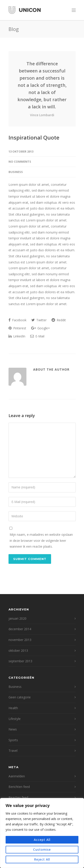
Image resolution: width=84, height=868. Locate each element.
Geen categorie (20, 697)
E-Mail (37, 336)
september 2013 (20, 661)
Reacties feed (18, 797)
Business (16, 172)
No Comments (20, 162)
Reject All (42, 859)
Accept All (42, 840)
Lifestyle (15, 719)
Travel (13, 751)
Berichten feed (19, 787)
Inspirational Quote (34, 137)
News (13, 729)
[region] (42, 833)
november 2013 (20, 640)
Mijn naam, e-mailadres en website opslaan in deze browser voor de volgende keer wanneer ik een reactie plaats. (41, 540)
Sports (13, 740)
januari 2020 (17, 618)
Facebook (17, 320)
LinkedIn (17, 336)
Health (13, 708)
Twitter (39, 320)
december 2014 (20, 629)
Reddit (59, 320)
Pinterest (17, 328)
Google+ (41, 328)
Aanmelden (17, 776)
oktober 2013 (18, 650)
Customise (42, 849)
